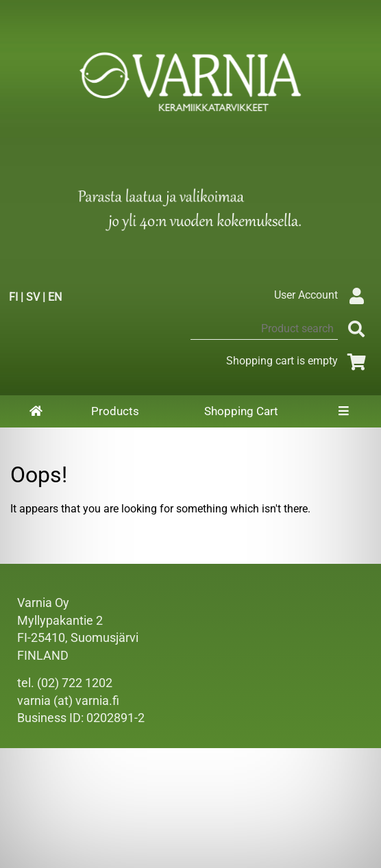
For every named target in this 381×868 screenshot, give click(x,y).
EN (55, 297)
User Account (322, 295)
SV (33, 297)
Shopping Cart (241, 411)
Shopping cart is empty (298, 361)
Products (115, 411)
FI (13, 297)
